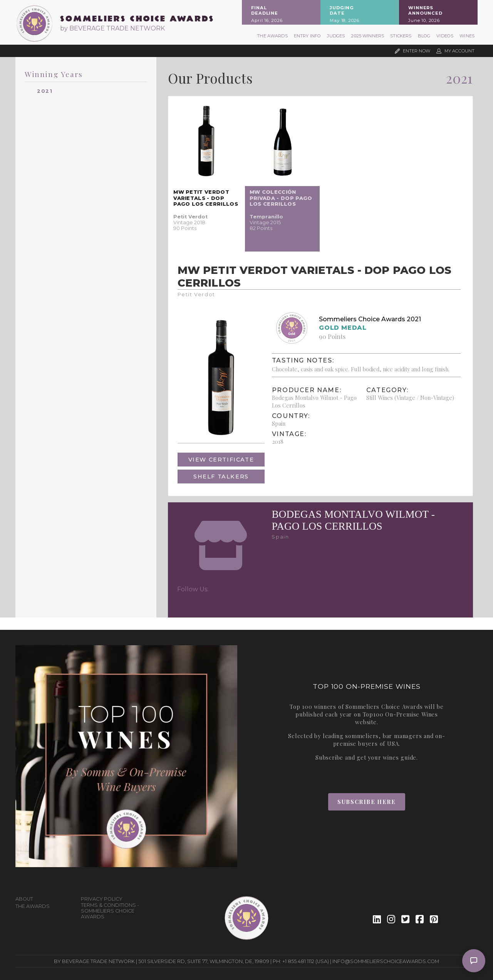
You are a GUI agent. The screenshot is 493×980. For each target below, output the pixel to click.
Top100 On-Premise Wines (400, 714)
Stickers (401, 36)
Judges (336, 36)
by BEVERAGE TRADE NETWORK (112, 28)
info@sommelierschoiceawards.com (386, 961)
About (24, 899)
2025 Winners (367, 36)
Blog (424, 36)
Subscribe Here (366, 802)
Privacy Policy (102, 899)
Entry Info (308, 36)
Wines (467, 36)
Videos (445, 36)
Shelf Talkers (221, 477)
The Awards (272, 36)
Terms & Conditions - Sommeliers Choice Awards (110, 911)
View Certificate (221, 460)
